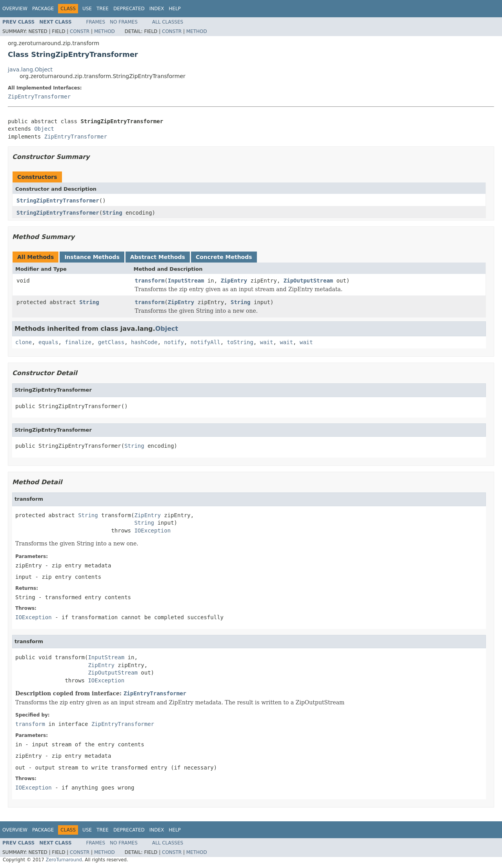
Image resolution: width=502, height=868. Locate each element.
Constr (80, 31)
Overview (15, 9)
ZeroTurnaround (64, 860)
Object (44, 129)
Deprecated (129, 9)
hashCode (144, 342)
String (112, 213)
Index (157, 9)
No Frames (124, 22)
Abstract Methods (158, 257)
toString (240, 342)
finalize (78, 342)
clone (24, 342)
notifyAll (206, 342)
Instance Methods (92, 257)
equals (48, 342)
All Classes (168, 22)
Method (105, 31)
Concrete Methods (224, 257)
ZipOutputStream (308, 281)
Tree (103, 9)
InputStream (186, 281)
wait (267, 342)
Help (175, 9)
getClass (111, 342)
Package (43, 9)
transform (150, 281)
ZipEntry (234, 281)
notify (174, 342)
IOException (152, 531)
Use (87, 9)
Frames (96, 22)
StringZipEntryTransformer (58, 201)
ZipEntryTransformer (39, 97)
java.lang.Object (30, 69)
